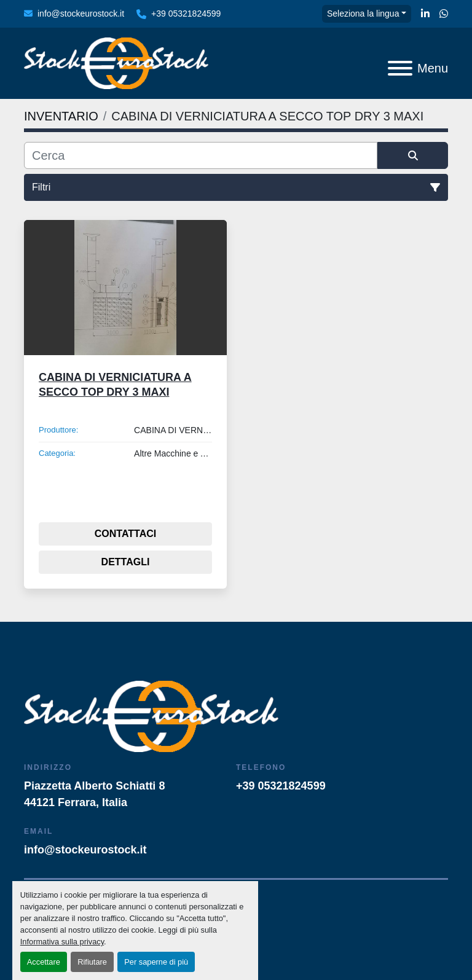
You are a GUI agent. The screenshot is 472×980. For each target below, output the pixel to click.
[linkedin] (425, 14)
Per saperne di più (156, 962)
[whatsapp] (444, 14)
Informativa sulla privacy (62, 942)
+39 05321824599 (186, 14)
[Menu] (400, 68)
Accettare (44, 962)
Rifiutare (92, 962)
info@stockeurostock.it (81, 14)
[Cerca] (201, 155)
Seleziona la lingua (363, 14)
